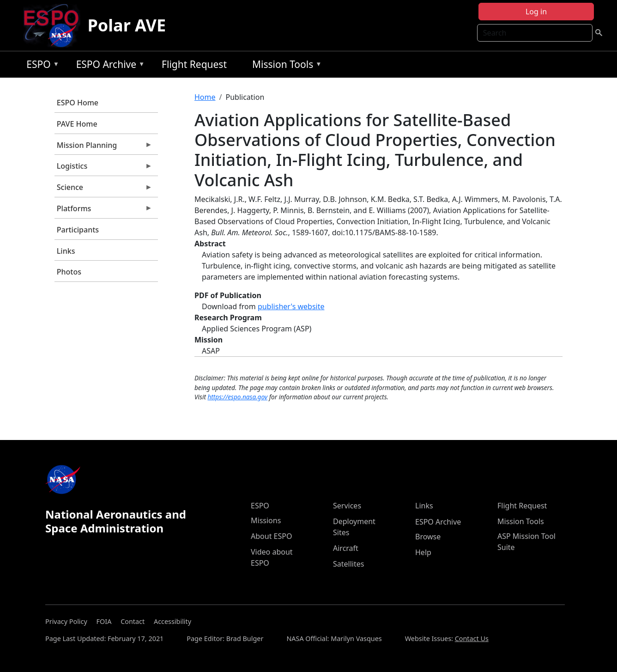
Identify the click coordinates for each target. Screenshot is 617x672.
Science (103, 189)
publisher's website (291, 306)
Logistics (103, 168)
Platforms (103, 211)
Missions (266, 520)
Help (423, 552)
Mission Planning (103, 147)
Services (347, 506)
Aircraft (346, 548)
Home (205, 97)
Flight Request (194, 64)
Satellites (348, 564)
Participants (78, 230)
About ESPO (271, 536)
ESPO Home (78, 103)
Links (66, 251)
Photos (69, 272)
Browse (428, 537)
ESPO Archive (108, 66)
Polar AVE (127, 25)
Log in (536, 12)
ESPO (40, 66)
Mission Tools (285, 66)
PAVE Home (77, 124)
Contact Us (472, 638)
